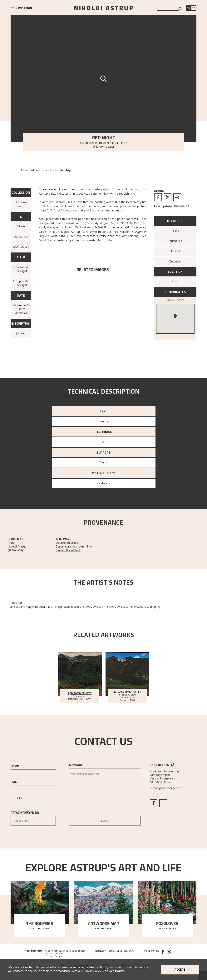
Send (105, 821)
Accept (180, 969)
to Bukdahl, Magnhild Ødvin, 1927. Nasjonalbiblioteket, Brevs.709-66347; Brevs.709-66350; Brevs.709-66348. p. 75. (85, 607)
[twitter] (168, 197)
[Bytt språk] (194, 8)
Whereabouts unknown (44, 171)
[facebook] (158, 197)
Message (76, 765)
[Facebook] (163, 954)
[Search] (180, 9)
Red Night (67, 171)
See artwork (167, 929)
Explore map (103, 929)
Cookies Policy (113, 971)
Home (25, 171)
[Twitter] (169, 954)
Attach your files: (33, 818)
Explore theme (40, 929)
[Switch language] (188, 8)
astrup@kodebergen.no (165, 788)
